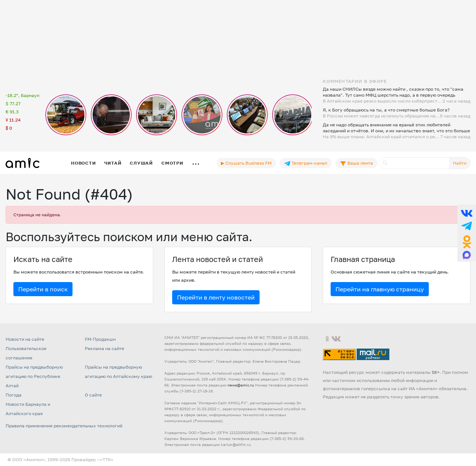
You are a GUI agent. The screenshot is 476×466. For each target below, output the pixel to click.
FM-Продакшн (100, 339)
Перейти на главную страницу (380, 289)
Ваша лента (356, 163)
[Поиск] (414, 163)
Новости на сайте (25, 339)
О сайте (93, 395)
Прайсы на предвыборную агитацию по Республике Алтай (34, 376)
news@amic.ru (241, 385)
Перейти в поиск (43, 289)
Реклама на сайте (104, 348)
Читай (113, 163)
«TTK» (107, 459)
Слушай (141, 163)
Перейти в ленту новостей (216, 297)
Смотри (172, 163)
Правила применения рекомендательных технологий (64, 426)
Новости (83, 163)
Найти (460, 163)
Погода (14, 395)
